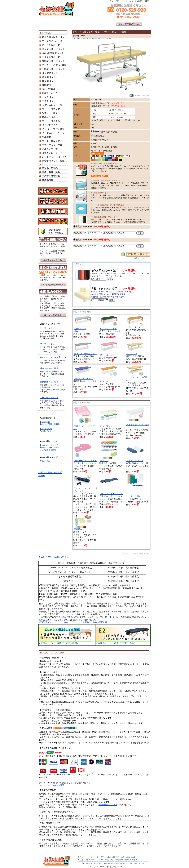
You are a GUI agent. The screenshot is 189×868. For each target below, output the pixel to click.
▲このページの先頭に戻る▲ (54, 557)
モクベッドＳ (80, 329)
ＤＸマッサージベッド (53, 49)
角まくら (104, 461)
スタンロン (132, 354)
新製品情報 (48, 180)
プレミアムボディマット (111, 494)
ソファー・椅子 (50, 113)
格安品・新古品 (50, 168)
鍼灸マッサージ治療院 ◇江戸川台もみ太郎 (49, 449)
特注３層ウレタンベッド (54, 37)
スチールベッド (107, 355)
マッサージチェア (51, 109)
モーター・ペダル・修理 (54, 65)
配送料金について (107, 805)
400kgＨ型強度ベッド (53, 53)
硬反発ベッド (49, 81)
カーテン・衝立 (134, 496)
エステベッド (49, 101)
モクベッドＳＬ (134, 327)
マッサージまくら (51, 121)
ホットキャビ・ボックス (54, 157)
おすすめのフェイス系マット (53, 357)
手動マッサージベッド (53, 69)
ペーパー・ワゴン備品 (53, 129)
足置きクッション (135, 461)
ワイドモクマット (108, 329)
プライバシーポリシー (136, 863)
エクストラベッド (51, 57)
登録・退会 (46, 461)
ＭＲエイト (105, 381)
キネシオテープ (50, 149)
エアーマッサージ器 (52, 145)
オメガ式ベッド (50, 73)
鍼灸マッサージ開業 (49, 368)
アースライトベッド (52, 41)
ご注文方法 (46, 422)
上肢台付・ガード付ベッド (92, 39)
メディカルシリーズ (52, 105)
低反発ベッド (49, 77)
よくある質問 (47, 429)
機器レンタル (49, 117)
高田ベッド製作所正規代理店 (115, 863)
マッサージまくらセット (85, 461)
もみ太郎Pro (76, 39)
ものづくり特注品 (51, 176)
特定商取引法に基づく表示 (92, 863)
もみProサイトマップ (50, 445)
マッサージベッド (48, 328)
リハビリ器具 (49, 89)
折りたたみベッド (51, 45)
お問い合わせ (47, 431)
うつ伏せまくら (50, 125)
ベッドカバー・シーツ (53, 133)
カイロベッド (49, 97)
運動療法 (47, 85)
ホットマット (106, 426)
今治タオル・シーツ (52, 153)
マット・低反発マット (53, 141)
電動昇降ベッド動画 (49, 382)
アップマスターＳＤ (83, 379)
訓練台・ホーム (50, 93)
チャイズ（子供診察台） (85, 354)
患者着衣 (47, 137)
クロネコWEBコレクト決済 (52, 785)
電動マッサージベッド (53, 61)
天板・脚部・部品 (51, 172)
